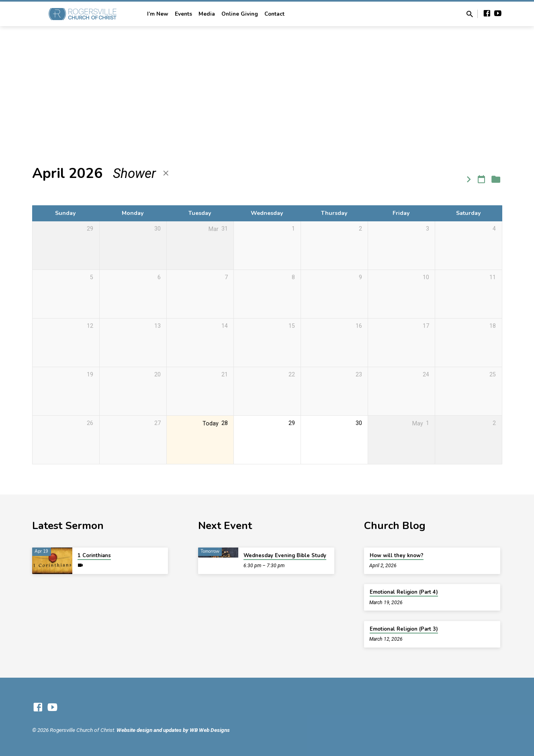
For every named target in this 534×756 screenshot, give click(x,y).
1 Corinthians (94, 556)
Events (183, 14)
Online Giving (240, 14)
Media (207, 14)
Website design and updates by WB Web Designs (173, 730)
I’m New (158, 14)
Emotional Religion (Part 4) (404, 592)
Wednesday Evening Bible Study (285, 556)
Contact (274, 14)
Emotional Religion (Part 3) (404, 629)
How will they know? (397, 556)
